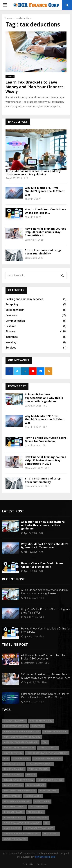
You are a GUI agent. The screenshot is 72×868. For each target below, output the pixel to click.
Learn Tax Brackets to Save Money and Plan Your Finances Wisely (35, 87)
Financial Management (40, 764)
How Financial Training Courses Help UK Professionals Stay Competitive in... (45, 232)
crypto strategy (13, 753)
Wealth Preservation (15, 839)
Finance (10, 77)
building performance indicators (22, 732)
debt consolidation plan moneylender (47, 753)
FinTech (31, 775)
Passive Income (38, 807)
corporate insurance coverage (21, 742)
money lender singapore (17, 801)
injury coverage (36, 785)
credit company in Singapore (19, 748)
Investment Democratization (19, 791)
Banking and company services (24, 299)
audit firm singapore (41, 721)
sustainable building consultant (21, 834)
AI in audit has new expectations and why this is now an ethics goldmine (33, 173)
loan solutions (48, 791)
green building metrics (50, 780)
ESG (6, 758)
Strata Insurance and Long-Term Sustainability (43, 252)
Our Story (41, 864)
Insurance (12, 337)
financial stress (13, 775)
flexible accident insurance (19, 780)
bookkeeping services (16, 726)
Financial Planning (14, 769)
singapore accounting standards (22, 823)
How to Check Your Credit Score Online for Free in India (46, 439)
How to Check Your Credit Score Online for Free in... (46, 211)
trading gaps (51, 834)
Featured (11, 326)
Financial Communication (48, 758)
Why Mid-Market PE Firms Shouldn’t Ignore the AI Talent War (45, 191)
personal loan (36, 812)
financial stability (38, 769)
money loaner (42, 801)
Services (11, 348)
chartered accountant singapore (22, 737)
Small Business (12, 828)
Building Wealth (15, 310)
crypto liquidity (48, 748)
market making (33, 796)
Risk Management (38, 818)
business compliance (55, 732)
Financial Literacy (14, 764)
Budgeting (12, 304)
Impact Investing (13, 785)
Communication (15, 321)
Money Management (14, 807)
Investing (11, 342)
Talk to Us (28, 864)
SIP (47, 823)
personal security (14, 818)
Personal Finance (13, 812)
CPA (45, 742)
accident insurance (14, 721)
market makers (12, 796)
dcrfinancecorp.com (45, 857)
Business (11, 315)
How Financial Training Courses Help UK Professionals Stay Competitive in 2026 (45, 460)
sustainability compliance (39, 828)
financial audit (21, 758)
